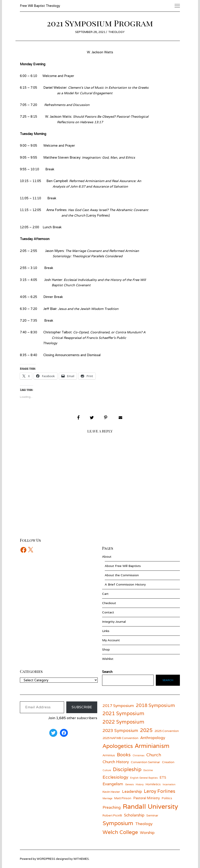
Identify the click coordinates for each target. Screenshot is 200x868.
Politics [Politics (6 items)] (167, 798)
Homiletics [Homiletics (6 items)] (153, 784)
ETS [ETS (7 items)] (163, 777)
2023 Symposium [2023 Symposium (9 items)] (120, 730)
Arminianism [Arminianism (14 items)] (152, 746)
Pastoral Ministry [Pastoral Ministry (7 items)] (147, 798)
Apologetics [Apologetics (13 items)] (118, 746)
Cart (105, 594)
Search (168, 680)
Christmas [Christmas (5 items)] (138, 755)
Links (106, 631)
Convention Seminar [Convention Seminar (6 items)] (145, 762)
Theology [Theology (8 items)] (144, 824)
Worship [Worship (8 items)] (147, 832)
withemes (81, 859)
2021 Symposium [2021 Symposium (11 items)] (123, 713)
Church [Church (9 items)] (154, 755)
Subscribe (82, 707)
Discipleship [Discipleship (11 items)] (127, 769)
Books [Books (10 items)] (124, 755)
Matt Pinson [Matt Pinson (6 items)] (123, 798)
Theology (116, 32)
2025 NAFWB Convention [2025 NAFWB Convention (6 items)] (120, 738)
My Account (111, 640)
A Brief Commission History (125, 584)
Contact (108, 612)
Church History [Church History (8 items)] (116, 762)
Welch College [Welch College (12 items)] (120, 832)
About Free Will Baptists (123, 566)
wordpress (46, 859)
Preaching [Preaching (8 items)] (112, 807)
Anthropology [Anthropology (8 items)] (153, 738)
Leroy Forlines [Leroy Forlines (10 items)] (160, 791)
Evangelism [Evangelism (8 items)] (113, 784)
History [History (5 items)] (140, 784)
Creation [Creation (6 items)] (168, 762)
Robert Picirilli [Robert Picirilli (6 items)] (112, 815)
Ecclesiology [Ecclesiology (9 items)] (115, 777)
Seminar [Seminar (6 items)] (152, 815)
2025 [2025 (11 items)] (146, 730)
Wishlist (108, 659)
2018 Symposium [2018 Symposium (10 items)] (155, 705)
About (107, 557)
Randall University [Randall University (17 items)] (150, 806)
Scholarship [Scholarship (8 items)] (134, 815)
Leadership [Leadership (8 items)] (132, 791)
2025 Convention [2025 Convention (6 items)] (167, 731)
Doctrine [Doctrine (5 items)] (148, 770)
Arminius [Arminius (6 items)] (109, 755)
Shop (106, 649)
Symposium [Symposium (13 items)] (118, 823)
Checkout (109, 603)
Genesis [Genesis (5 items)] (129, 784)
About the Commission (122, 575)
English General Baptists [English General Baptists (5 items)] (144, 778)
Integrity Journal (114, 622)
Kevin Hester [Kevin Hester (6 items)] (111, 792)
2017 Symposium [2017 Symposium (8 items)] (118, 706)
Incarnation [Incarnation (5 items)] (169, 784)
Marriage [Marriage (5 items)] (107, 798)
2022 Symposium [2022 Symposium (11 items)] (123, 722)
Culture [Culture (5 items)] (107, 770)
